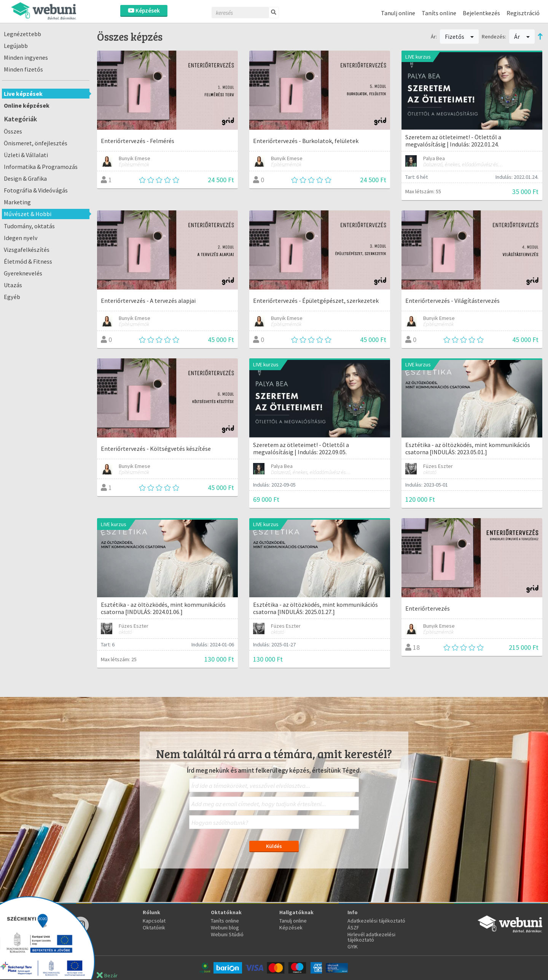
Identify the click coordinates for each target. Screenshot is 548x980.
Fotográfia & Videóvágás (36, 190)
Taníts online (439, 13)
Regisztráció (523, 13)
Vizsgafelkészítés (27, 250)
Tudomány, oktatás (29, 226)
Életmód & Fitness (28, 261)
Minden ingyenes (26, 57)
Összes (13, 131)
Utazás (13, 285)
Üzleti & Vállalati (26, 155)
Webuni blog (225, 928)
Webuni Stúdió (227, 934)
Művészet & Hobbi (28, 214)
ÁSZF (353, 928)
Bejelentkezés (481, 13)
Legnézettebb (22, 34)
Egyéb (12, 297)
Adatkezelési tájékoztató (376, 921)
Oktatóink (154, 928)
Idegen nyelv (21, 238)
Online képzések (27, 105)
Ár (522, 37)
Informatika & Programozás (41, 167)
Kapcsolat (154, 921)
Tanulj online (398, 13)
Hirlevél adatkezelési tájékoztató (371, 937)
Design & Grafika (25, 178)
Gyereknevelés (23, 273)
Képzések (144, 10)
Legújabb (16, 46)
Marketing (17, 202)
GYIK (353, 947)
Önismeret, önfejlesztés (36, 143)
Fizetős (460, 37)
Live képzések (23, 94)
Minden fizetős (23, 69)
